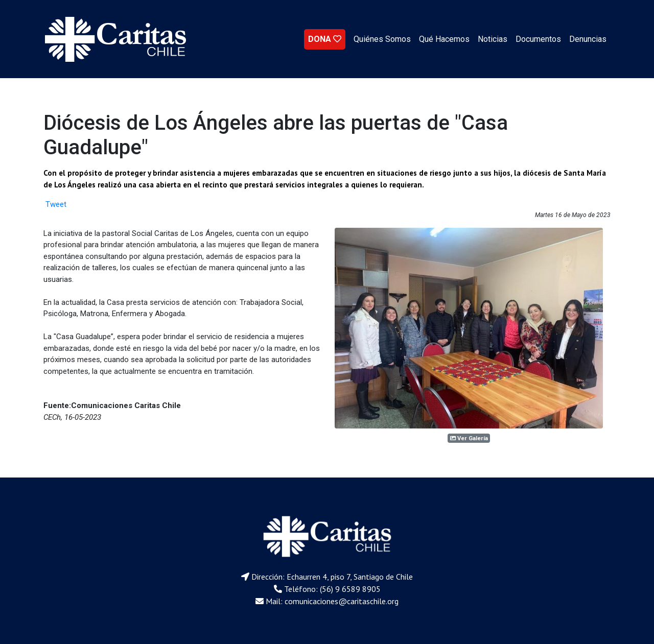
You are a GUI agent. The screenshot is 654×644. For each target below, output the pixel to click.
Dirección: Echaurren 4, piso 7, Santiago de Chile (332, 577)
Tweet (56, 204)
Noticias (493, 39)
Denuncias (588, 39)
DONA (325, 39)
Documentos (538, 39)
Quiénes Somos (382, 39)
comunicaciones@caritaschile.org (342, 601)
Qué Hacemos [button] (444, 39)
